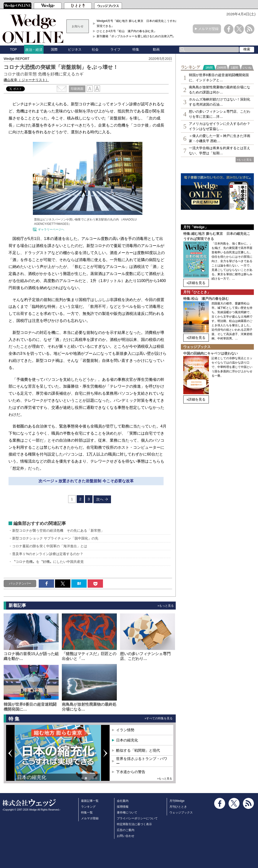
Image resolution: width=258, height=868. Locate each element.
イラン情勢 (125, 730)
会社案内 (123, 801)
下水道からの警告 (131, 772)
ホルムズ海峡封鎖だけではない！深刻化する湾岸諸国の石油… (220, 102)
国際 (54, 49)
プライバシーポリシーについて (137, 818)
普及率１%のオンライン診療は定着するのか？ (48, 554)
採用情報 (123, 807)
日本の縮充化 (32, 777)
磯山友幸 (26, 80)
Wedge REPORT (17, 59)
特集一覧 (87, 813)
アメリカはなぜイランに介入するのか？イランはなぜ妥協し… (220, 126)
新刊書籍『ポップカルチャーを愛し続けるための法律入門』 (136, 36)
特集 (136, 49)
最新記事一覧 (90, 801)
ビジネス (75, 49)
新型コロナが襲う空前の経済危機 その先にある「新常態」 (58, 530)
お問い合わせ (126, 836)
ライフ (115, 49)
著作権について (127, 813)
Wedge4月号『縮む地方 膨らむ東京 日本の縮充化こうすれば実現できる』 (138, 23)
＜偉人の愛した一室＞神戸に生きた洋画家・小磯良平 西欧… (220, 138)
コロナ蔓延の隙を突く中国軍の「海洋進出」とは (50, 546)
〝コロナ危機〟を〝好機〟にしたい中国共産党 (48, 562)
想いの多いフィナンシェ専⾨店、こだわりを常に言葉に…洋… (220, 114)
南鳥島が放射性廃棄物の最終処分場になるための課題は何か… (220, 90)
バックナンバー (20, 583)
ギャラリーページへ (51, 229)
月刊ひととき (178, 807)
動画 (156, 49)
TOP (14, 49)
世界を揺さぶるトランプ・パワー (142, 761)
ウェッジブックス (181, 813)
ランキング (88, 807)
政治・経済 (34, 50)
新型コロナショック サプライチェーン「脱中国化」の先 (55, 538)
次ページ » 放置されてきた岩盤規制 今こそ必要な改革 (86, 481)
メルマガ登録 (208, 29)
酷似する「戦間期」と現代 (138, 750)
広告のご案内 (126, 830)
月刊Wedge (177, 801)
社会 (95, 49)
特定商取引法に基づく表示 (134, 824)
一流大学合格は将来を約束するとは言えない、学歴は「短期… (220, 151)
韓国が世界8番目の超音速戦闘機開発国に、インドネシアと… (219, 78)
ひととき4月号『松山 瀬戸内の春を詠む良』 (127, 31)
